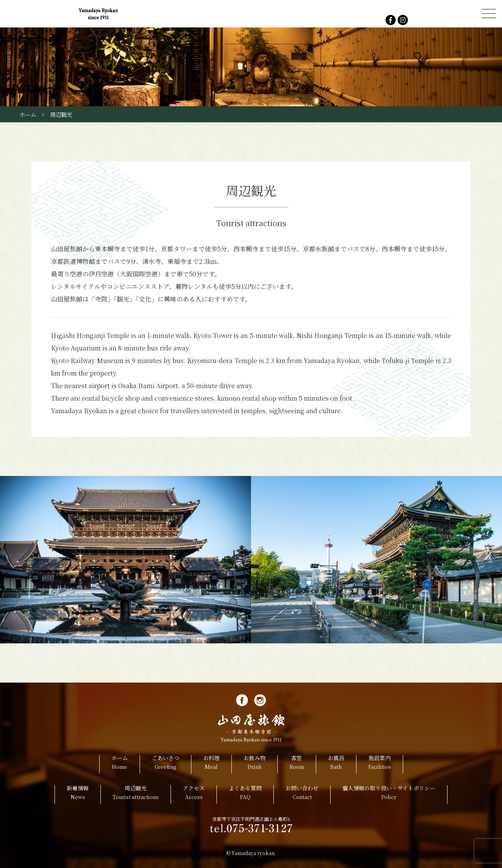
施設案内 (380, 764)
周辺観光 (136, 794)
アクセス (194, 794)
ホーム (120, 764)
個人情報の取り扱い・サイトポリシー (389, 794)
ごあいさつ (166, 764)
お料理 (211, 764)
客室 (297, 764)
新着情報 (78, 794)
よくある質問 (245, 794)
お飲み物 (255, 764)
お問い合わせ (302, 794)
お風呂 (336, 764)
